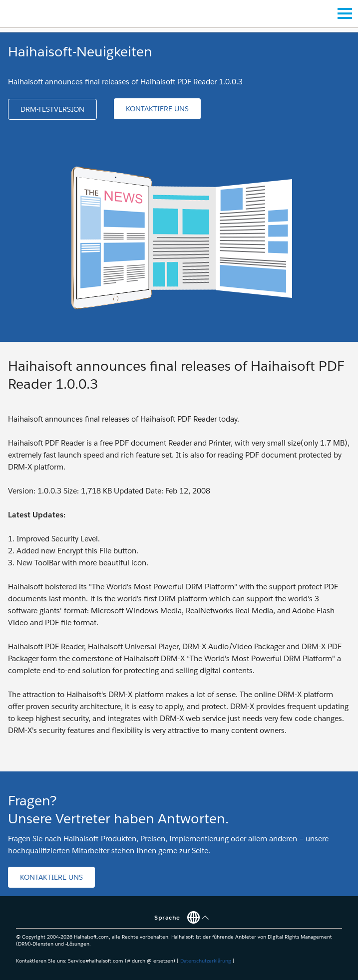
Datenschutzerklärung (206, 961)
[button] (52, 109)
